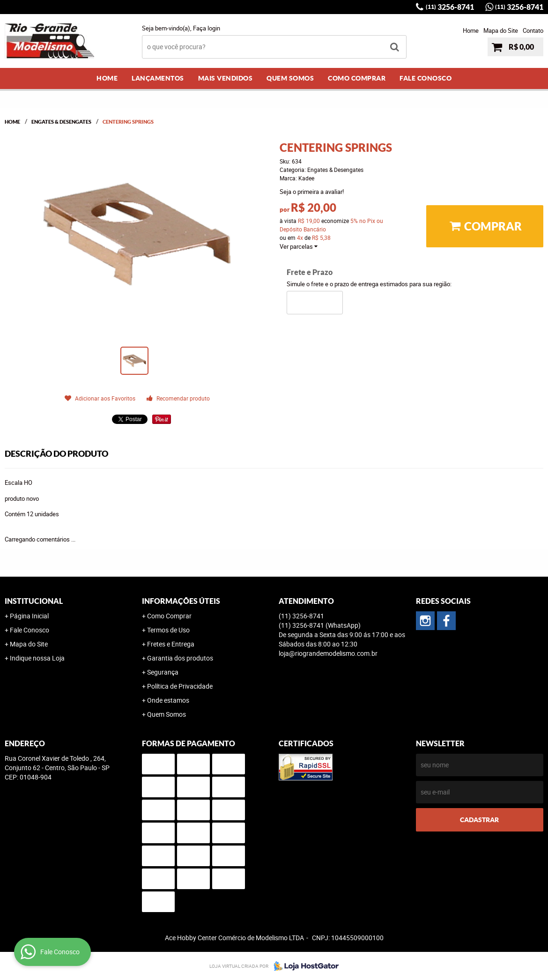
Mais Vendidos (226, 78)
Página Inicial (29, 616)
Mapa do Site (501, 30)
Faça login (207, 28)
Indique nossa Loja (37, 658)
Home (471, 30)
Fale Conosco (426, 78)
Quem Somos (290, 78)
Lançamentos (158, 78)
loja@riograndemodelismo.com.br (328, 653)
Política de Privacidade (180, 686)
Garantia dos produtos (180, 658)
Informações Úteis (181, 601)
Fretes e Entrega (171, 644)
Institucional (34, 601)
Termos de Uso (168, 630)
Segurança (163, 672)
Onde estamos (168, 700)
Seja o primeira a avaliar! (312, 192)
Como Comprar (357, 78)
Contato (533, 30)
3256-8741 (450, 7)
